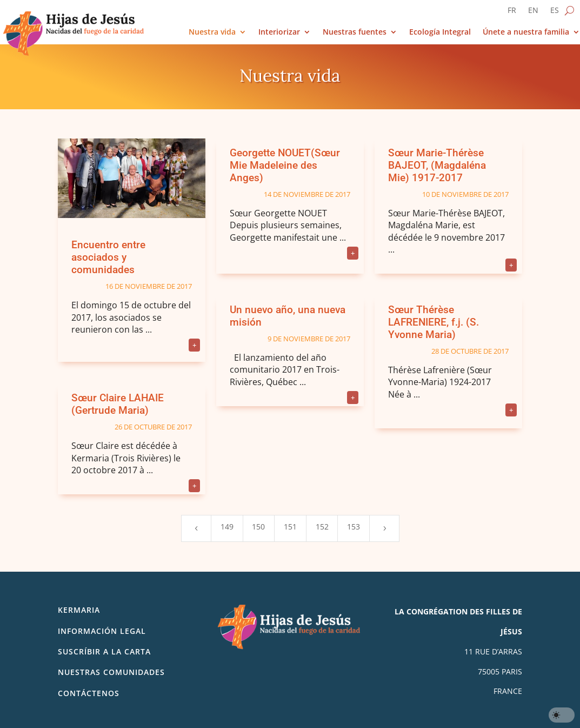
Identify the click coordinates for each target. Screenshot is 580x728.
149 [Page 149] (227, 527)
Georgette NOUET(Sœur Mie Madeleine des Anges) (285, 165)
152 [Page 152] (322, 527)
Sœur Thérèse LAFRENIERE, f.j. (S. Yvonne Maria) (434, 322)
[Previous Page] (196, 528)
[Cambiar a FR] (512, 12)
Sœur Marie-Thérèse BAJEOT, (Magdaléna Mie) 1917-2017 (437, 165)
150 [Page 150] (258, 527)
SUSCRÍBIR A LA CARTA (104, 651)
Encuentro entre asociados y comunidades (108, 257)
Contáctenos (89, 693)
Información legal (102, 631)
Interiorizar (279, 32)
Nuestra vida (212, 32)
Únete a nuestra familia (526, 32)
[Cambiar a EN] (533, 12)
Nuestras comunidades (111, 672)
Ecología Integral (440, 32)
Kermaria (79, 610)
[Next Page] (384, 528)
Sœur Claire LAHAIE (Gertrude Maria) (118, 404)
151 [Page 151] (290, 527)
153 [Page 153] (354, 527)
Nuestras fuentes (355, 32)
